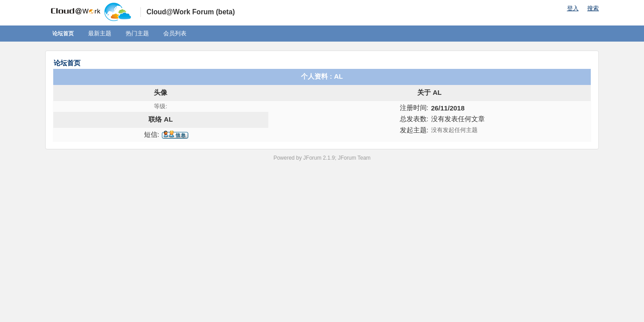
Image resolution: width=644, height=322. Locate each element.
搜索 (593, 8)
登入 (573, 8)
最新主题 (100, 33)
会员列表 (175, 33)
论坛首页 (63, 34)
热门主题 (137, 33)
